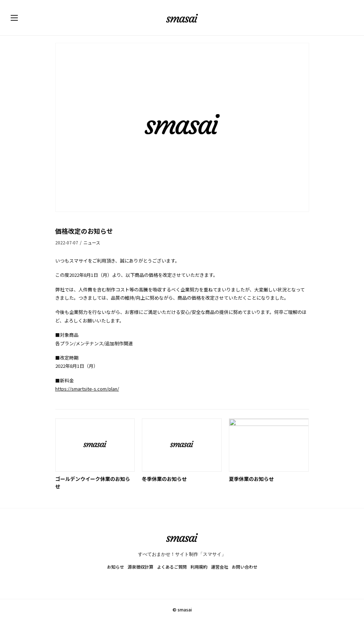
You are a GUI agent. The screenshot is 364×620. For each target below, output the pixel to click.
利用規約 (199, 567)
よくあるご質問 (172, 567)
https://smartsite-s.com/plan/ (87, 389)
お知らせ (116, 567)
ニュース (92, 242)
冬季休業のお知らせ (164, 479)
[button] (21, 18)
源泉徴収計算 (140, 567)
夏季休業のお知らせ (251, 479)
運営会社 (220, 567)
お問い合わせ (245, 567)
